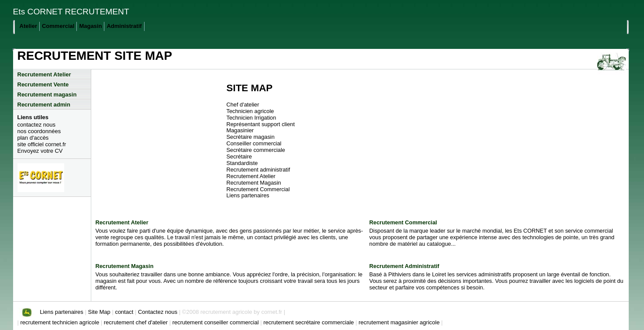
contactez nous (36, 125)
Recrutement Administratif (404, 266)
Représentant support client (261, 124)
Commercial (58, 26)
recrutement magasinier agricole (400, 322)
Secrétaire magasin (251, 137)
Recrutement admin (44, 105)
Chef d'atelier (243, 105)
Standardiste (242, 163)
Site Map (99, 312)
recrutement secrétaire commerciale (309, 322)
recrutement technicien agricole (61, 322)
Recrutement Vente (43, 84)
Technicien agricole (250, 111)
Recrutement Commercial (258, 189)
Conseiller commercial (254, 143)
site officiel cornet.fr (42, 144)
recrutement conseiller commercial (217, 322)
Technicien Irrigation (251, 118)
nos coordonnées (39, 131)
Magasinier (240, 130)
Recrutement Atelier (44, 74)
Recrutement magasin (47, 95)
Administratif (124, 26)
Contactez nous (158, 312)
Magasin (90, 26)
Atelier (28, 26)
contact (124, 312)
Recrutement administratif (258, 170)
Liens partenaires (248, 195)
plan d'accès (33, 138)
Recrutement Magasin (254, 183)
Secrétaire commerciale (256, 150)
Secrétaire (239, 156)
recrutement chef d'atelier (137, 322)
